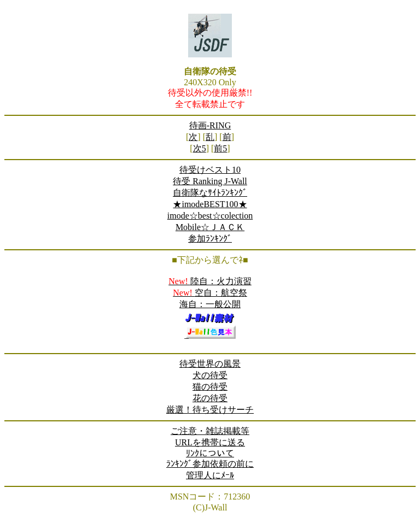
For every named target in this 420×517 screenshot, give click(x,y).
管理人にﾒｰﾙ (210, 475)
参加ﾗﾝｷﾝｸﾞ (210, 239)
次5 (200, 148)
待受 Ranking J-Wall (210, 181)
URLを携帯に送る (210, 442)
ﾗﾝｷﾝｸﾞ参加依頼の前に (210, 464)
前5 (220, 148)
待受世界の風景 (210, 364)
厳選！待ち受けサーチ (210, 410)
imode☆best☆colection (210, 216)
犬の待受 (210, 375)
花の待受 (210, 398)
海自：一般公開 (210, 304)
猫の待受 (210, 387)
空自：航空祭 (210, 293)
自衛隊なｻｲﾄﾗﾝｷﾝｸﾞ (210, 193)
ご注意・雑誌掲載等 (210, 431)
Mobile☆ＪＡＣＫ (210, 227)
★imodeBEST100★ (210, 204)
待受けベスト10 (210, 170)
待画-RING (210, 125)
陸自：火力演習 (210, 281)
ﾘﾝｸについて (210, 453)
